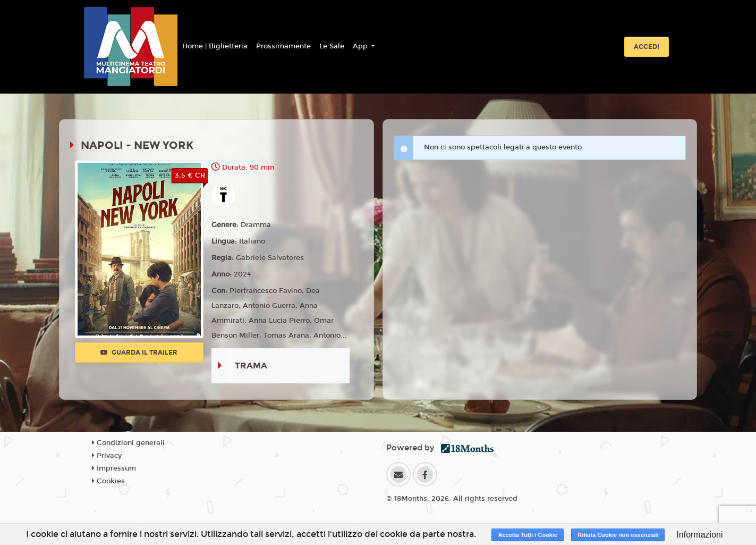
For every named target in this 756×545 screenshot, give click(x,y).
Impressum (114, 468)
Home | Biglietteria (215, 46)
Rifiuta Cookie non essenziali (618, 535)
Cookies (108, 481)
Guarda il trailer (139, 353)
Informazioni (699, 535)
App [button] (361, 46)
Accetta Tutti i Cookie (528, 535)
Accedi (647, 47)
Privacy (107, 456)
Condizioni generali (128, 443)
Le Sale (332, 46)
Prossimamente (283, 46)
